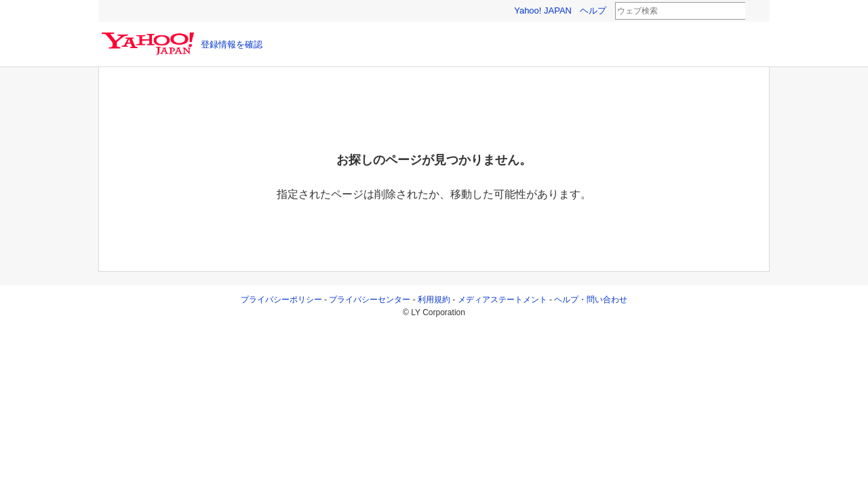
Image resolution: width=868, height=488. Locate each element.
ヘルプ (593, 11)
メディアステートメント (502, 300)
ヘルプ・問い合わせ (591, 300)
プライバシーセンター (370, 300)
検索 (754, 12)
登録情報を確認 (232, 44)
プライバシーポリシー (281, 300)
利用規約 (434, 300)
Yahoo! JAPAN (543, 11)
